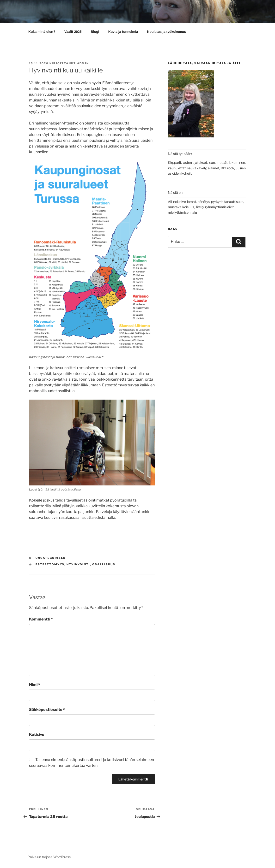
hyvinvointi (78, 564)
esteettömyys (50, 564)
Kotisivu (37, 735)
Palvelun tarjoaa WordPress (49, 857)
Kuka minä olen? (42, 32)
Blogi (95, 32)
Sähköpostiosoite (47, 710)
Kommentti (41, 619)
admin (83, 63)
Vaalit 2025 (73, 32)
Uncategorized (51, 558)
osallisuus (104, 564)
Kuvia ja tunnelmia (123, 32)
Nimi (35, 685)
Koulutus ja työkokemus (166, 32)
